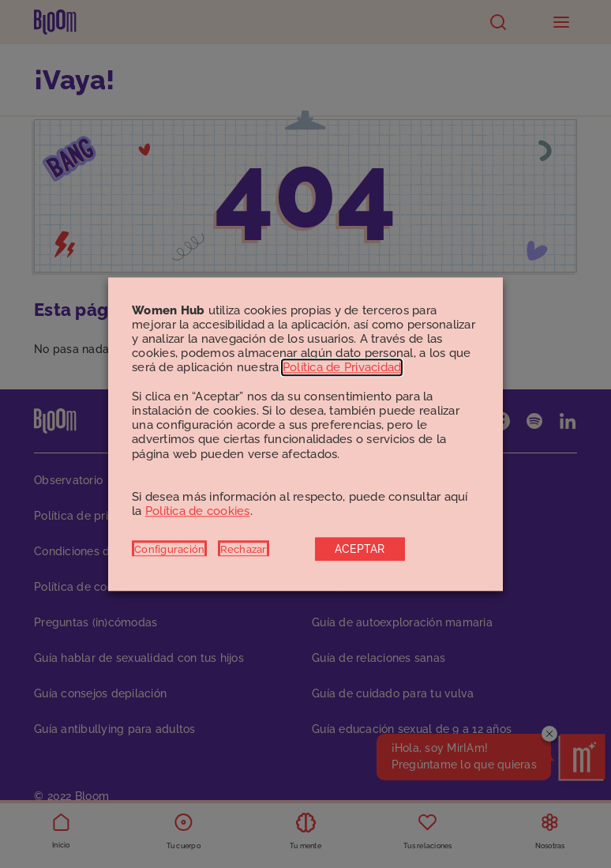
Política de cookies (198, 512)
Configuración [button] (169, 549)
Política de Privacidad (342, 368)
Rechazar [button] (244, 549)
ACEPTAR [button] (360, 549)
